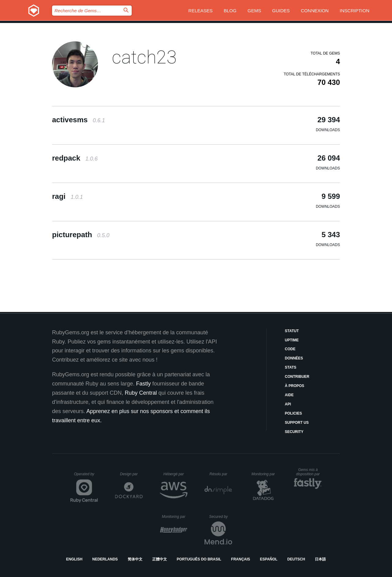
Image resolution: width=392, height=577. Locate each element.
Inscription (354, 11)
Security (294, 432)
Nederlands (105, 559)
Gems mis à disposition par (309, 472)
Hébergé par (175, 474)
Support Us (297, 423)
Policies (293, 413)
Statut (292, 331)
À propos (294, 386)
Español (269, 559)
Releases (200, 11)
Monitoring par (264, 474)
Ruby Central (141, 393)
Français (241, 559)
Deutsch (296, 559)
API (288, 404)
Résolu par (221, 474)
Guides (281, 11)
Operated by (86, 476)
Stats (291, 367)
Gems (254, 11)
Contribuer (297, 377)
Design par (131, 474)
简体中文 (135, 559)
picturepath (81, 235)
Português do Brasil (199, 559)
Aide (289, 395)
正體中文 (160, 559)
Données (294, 358)
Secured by (221, 517)
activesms (79, 120)
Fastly (143, 384)
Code (290, 349)
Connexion (315, 11)
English (74, 559)
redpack (75, 158)
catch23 (144, 57)
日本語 (320, 559)
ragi (68, 196)
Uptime (292, 340)
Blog (230, 11)
